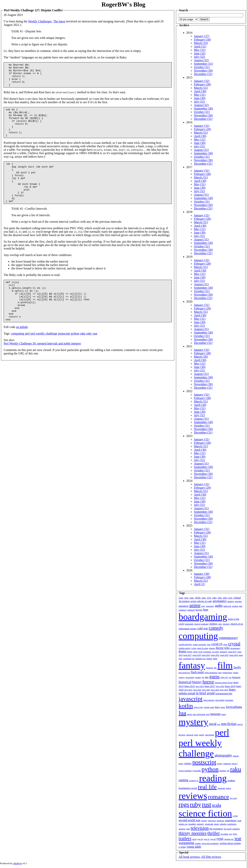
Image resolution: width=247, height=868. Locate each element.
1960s (204, 598)
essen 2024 (234, 655)
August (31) (201, 150)
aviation (235, 606)
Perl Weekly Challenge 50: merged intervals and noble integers (42, 370)
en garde (216, 652)
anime (195, 605)
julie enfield (220, 700)
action (193, 601)
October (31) (202, 67)
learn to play (199, 707)
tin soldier (224, 834)
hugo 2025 (224, 690)
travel (194, 839)
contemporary (228, 638)
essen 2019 (206, 655)
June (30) (200, 98)
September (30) (203, 108)
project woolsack (185, 771)
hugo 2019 (230, 686)
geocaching (190, 677)
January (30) (202, 574)
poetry (181, 764)
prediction (227, 764)
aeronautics (220, 601)
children (213, 624)
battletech (191, 610)
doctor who (222, 648)
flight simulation (211, 673)
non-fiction (229, 724)
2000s (225, 598)
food (220, 673)
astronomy (210, 606)
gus (230, 677)
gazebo (236, 673)
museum (215, 714)
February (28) (202, 84)
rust (95, 360)
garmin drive (227, 673)
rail (228, 771)
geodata (198, 677)
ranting (183, 780)
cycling (194, 648)
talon (188, 829)
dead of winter (203, 648)
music (224, 714)
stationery (200, 824)
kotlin (186, 706)
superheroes (232, 824)
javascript (190, 699)
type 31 (207, 839)
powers (220, 764)
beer (206, 610)
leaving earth (209, 707)
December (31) (203, 74)
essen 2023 (224, 655)
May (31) (200, 50)
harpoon (236, 677)
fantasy (192, 665)
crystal (234, 644)
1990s (220, 598)
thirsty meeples (193, 833)
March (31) (201, 88)
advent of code (205, 601)
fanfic (215, 659)
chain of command (201, 624)
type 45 (213, 839)
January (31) (202, 126)
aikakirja (231, 601)
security (204, 821)
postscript (64, 360)
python (75, 360)
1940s (192, 598)
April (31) (200, 46)
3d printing (184, 601)
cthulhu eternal (184, 648)
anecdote (238, 601)
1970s (209, 598)
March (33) (201, 43)
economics (207, 652)
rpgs (184, 804)
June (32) (200, 53)
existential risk (189, 659)
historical (185, 682)
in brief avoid (205, 693)
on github (22, 353)
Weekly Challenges (40, 21)
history (197, 682)
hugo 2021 (188, 690)
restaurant (221, 788)
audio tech (227, 606)
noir (219, 724)
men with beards (199, 714)
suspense (182, 829)
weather (198, 843)
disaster (212, 648)
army (203, 606)
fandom (209, 659)
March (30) (201, 357)
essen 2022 (215, 655)
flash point (197, 672)
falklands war (200, 659)
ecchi (201, 652)
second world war (190, 820)
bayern (199, 610)
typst (220, 839)
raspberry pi (194, 781)
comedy (216, 628)
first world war (184, 673)
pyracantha (197, 771)
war (238, 838)
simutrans (220, 821)
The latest (59, 21)
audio (219, 606)
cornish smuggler (185, 644)
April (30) (200, 91)
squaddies (192, 824)
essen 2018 (197, 655)
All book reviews (189, 857)
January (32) (202, 81)
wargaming (186, 843)
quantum (223, 771)
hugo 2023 (206, 690)
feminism (210, 668)
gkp (207, 677)
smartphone (231, 820)
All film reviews (211, 857)
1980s (214, 598)
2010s (230, 598)
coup (209, 644)
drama (182, 651)
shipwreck (212, 821)
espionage (223, 652)
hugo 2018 (220, 686)
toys (235, 834)
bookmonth (189, 624)
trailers (185, 838)
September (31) (203, 64)
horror (208, 682)
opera (196, 735)
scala (217, 805)
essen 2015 (232, 652)
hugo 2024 (215, 690)
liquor (223, 707)
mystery (193, 722)
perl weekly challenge (44, 360)
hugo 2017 (210, 686)
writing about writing (230, 843)
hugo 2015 (190, 686)
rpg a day (233, 798)
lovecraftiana (234, 707)
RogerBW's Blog (123, 4)
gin (203, 677)
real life (207, 787)
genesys (182, 677)
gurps (215, 677)
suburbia (223, 824)
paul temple (210, 735)
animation (184, 606)
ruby (89, 360)
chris (220, 624)
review (228, 788)
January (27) (202, 36)
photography (223, 755)
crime (225, 644)
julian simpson (209, 700)
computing (17, 360)
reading (213, 778)
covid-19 (217, 644)
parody (202, 735)
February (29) (202, 129)
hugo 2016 (200, 686)
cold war (203, 628)
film (225, 665)
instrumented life (224, 693)
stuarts (217, 824)
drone (196, 652)
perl (27, 360)
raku (83, 360)
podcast (236, 756)
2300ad (237, 598)
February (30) (202, 40)
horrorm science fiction (224, 683)
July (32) (199, 57)
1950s (198, 598)
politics (188, 763)
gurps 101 (224, 677)
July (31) (199, 102)
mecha (189, 714)
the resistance (216, 829)
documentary (235, 648)
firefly (237, 667)
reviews (193, 796)
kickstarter (229, 700)
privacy (235, 764)
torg (231, 834)
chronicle (226, 624)
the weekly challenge (232, 829)
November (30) (203, 71)
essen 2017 (187, 655)
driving (190, 652)
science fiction (205, 813)
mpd (208, 714)
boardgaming (203, 617)
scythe (235, 816)
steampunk (209, 824)
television (200, 828)
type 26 (200, 839)
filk (215, 668)
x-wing (182, 847)
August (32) (201, 60)
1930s (186, 598)
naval (213, 724)
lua (182, 713)
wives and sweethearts (210, 843)
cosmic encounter (199, 644)
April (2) (199, 584)
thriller (214, 833)
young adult (194, 847)
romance (218, 797)
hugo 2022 (197, 690)
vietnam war (229, 839)
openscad (190, 735)
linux (217, 707)
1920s (181, 598)
